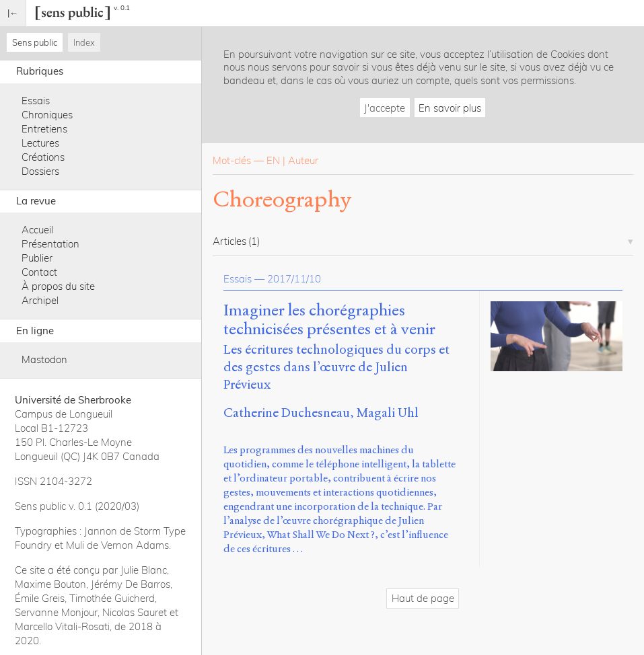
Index (84, 42)
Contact (39, 272)
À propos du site (58, 286)
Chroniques (47, 115)
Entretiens (44, 129)
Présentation (50, 244)
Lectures (40, 143)
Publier (37, 258)
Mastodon (44, 359)
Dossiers (40, 171)
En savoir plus (450, 108)
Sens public (35, 42)
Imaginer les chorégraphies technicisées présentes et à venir (329, 320)
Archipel (40, 300)
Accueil (37, 230)
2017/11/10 (294, 279)
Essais (36, 101)
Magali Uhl (388, 413)
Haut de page (423, 598)
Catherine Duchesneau (287, 413)
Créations (43, 157)
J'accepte (385, 108)
